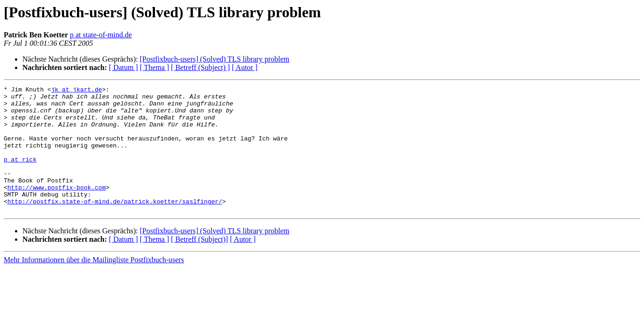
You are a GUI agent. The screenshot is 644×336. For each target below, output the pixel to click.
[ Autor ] (245, 67)
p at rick (20, 175)
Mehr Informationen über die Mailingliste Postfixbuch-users (94, 285)
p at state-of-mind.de (101, 35)
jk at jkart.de (76, 91)
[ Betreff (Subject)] (199, 264)
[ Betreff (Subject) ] (200, 67)
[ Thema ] (155, 67)
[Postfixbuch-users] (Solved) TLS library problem (214, 59)
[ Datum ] (123, 67)
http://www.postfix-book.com (57, 208)
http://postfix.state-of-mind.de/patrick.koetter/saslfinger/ (115, 225)
